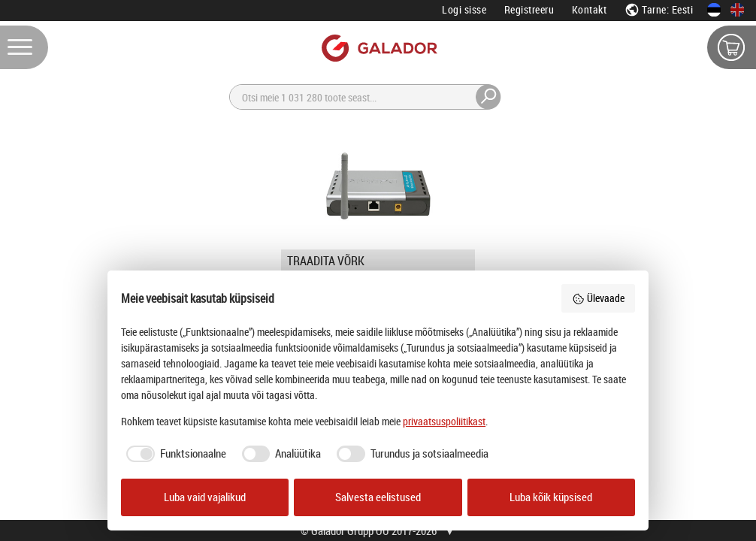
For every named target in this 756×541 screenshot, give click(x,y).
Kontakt (590, 9)
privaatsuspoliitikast (444, 421)
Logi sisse (464, 9)
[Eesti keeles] (714, 10)
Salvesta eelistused (378, 497)
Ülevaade (598, 298)
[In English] (737, 10)
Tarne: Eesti (659, 9)
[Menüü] (24, 47)
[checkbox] (174, 454)
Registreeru (529, 9)
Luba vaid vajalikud (205, 497)
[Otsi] (365, 97)
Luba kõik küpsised (551, 497)
